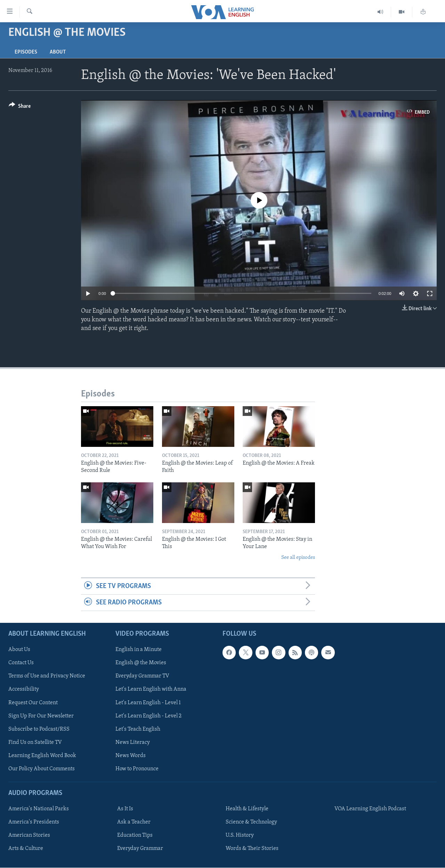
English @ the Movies (141, 663)
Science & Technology (251, 822)
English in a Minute (139, 650)
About (58, 52)
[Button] (20, 107)
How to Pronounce (137, 769)
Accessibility (24, 690)
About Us (19, 650)
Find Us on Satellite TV (35, 742)
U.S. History (240, 836)
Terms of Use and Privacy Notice (47, 676)
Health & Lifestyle (247, 809)
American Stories (29, 836)
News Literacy (133, 742)
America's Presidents (34, 822)
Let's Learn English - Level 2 (148, 716)
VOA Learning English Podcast (370, 809)
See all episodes (298, 558)
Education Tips (135, 836)
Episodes (26, 52)
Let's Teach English (138, 729)
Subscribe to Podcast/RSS (39, 729)
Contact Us (21, 663)
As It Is (125, 809)
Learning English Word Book (42, 756)
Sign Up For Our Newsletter (41, 716)
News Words (131, 756)
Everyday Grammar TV (142, 676)
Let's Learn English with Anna (151, 690)
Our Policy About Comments (42, 769)
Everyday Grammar (140, 849)
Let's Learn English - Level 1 (148, 703)
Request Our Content (33, 703)
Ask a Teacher (134, 822)
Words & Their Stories (252, 849)
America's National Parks (39, 809)
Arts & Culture (26, 849)
